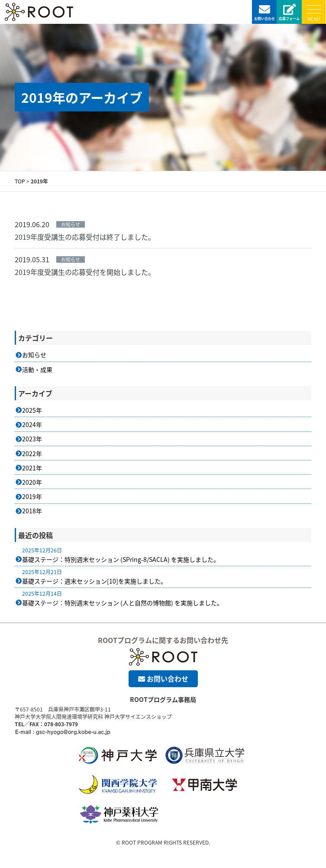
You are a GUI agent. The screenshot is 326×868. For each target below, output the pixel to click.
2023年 (32, 439)
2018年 (32, 511)
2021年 (32, 468)
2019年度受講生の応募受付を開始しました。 (85, 272)
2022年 (32, 454)
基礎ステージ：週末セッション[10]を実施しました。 (94, 581)
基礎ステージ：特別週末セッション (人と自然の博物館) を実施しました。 (123, 603)
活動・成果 (37, 369)
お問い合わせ (163, 679)
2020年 (32, 482)
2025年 (32, 410)
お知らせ (34, 355)
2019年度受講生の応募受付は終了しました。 (85, 237)
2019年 (32, 496)
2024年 (32, 424)
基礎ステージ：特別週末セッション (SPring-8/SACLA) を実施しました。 (121, 559)
